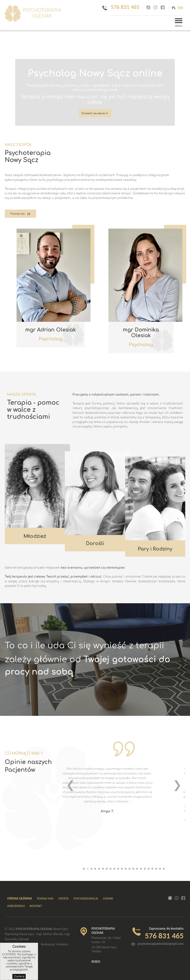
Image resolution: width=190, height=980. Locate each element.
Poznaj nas (18, 214)
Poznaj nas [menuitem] (45, 899)
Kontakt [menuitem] (36, 906)
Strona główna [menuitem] (20, 899)
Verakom (62, 944)
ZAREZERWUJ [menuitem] (16, 906)
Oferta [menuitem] (64, 899)
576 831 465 (122, 7)
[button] (84, 869)
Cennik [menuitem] (108, 899)
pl (174, 8)
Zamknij (19, 976)
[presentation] (71, 785)
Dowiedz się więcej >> (95, 115)
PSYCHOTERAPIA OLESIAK (51, 14)
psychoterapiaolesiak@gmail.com (160, 944)
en (180, 8)
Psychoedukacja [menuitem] (86, 899)
